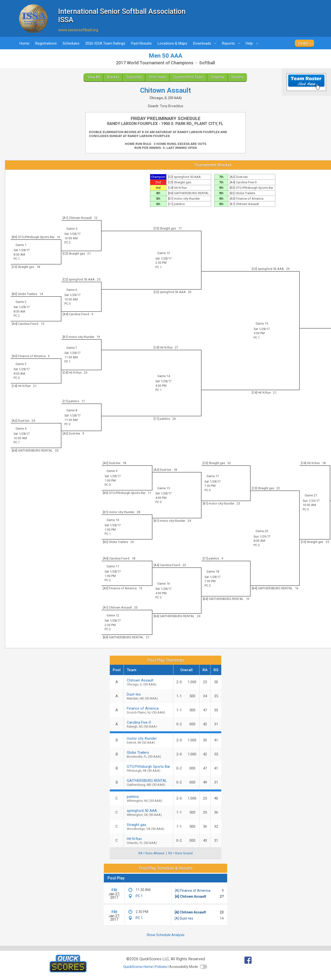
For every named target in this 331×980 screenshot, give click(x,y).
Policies (161, 967)
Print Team (157, 77)
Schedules (71, 43)
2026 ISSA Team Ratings (105, 43)
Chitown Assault (148, 682)
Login (303, 43)
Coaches (217, 77)
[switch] (203, 967)
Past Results (141, 43)
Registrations (46, 43)
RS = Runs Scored (180, 853)
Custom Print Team (188, 77)
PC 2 (67, 242)
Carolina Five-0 (148, 724)
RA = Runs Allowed (151, 853)
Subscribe (134, 77)
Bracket (113, 77)
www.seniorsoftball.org (78, 30)
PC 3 (67, 304)
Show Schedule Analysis (165, 935)
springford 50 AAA (148, 813)
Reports (232, 43)
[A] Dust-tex (184, 918)
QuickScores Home (138, 967)
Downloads (205, 43)
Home (24, 43)
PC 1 (158, 267)
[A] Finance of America (193, 891)
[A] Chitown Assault (191, 896)
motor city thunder (148, 740)
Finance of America (148, 710)
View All (93, 77)
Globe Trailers (148, 754)
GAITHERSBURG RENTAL (148, 782)
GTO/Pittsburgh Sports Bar (148, 768)
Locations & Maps (172, 43)
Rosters (237, 77)
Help (253, 43)
